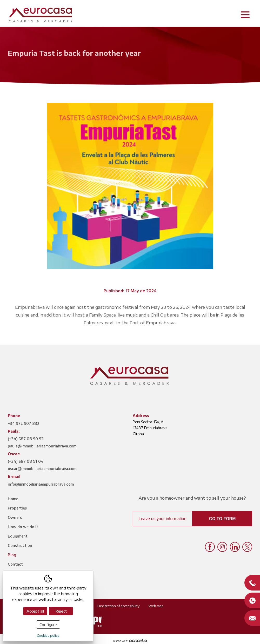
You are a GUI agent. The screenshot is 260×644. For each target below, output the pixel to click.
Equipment (18, 536)
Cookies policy (48, 636)
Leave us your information (163, 519)
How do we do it (23, 527)
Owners (15, 517)
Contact (15, 564)
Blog (12, 555)
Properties (17, 508)
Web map (156, 606)
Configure (48, 625)
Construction (20, 545)
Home (13, 499)
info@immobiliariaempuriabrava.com (41, 484)
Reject (61, 611)
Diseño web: (130, 641)
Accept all (35, 611)
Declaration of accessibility (118, 606)
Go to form (222, 519)
